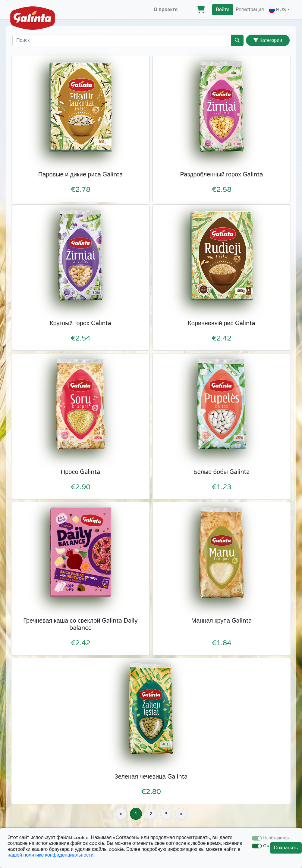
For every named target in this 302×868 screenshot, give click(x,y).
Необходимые (277, 838)
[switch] (257, 846)
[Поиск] (122, 40)
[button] (279, 10)
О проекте (166, 10)
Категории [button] (268, 40)
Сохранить (286, 848)
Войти (223, 10)
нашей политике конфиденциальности (50, 855)
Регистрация (250, 10)
